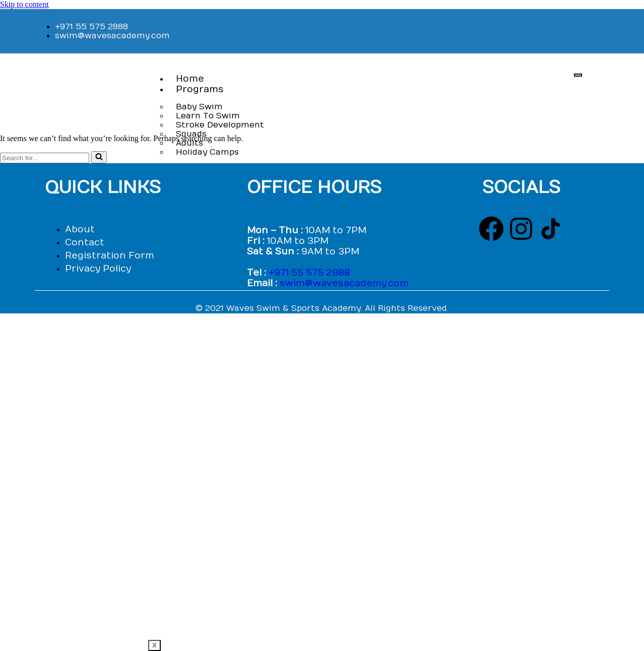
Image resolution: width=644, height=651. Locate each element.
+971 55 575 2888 (309, 273)
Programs (200, 89)
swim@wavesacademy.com (344, 283)
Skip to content (24, 4)
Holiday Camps (207, 152)
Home (190, 79)
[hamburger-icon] (578, 75)
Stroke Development (220, 125)
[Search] (45, 158)
